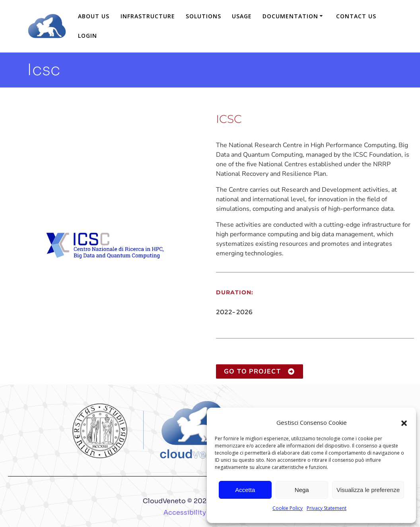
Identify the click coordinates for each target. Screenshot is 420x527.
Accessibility (185, 512)
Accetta (245, 490)
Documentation (290, 16)
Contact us (356, 16)
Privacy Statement (327, 508)
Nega (302, 490)
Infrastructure (148, 16)
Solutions (203, 16)
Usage (242, 16)
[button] (404, 422)
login (87, 36)
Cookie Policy (288, 508)
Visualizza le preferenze (368, 490)
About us (94, 16)
